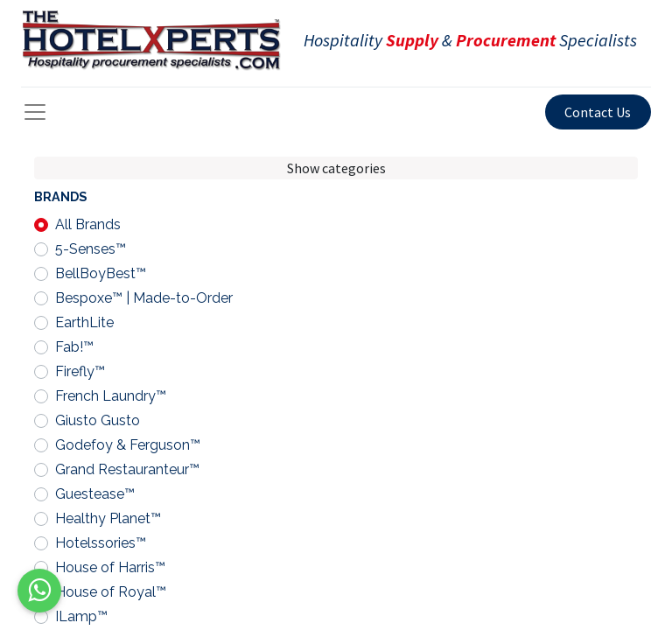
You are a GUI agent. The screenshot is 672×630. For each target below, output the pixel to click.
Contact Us (598, 112)
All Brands (88, 224)
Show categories (336, 168)
